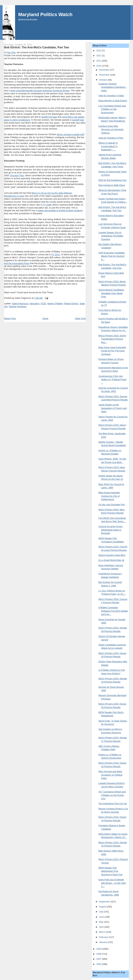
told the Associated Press (17, 263)
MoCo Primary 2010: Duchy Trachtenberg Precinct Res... (112, 339)
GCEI (43, 304)
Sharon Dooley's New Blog (112, 555)
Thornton (14, 175)
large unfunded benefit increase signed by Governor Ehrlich (40, 91)
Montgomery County (14, 196)
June (102, 917)
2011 (99, 61)
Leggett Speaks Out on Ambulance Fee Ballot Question (111, 236)
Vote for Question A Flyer (111, 138)
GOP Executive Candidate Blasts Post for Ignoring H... (112, 256)
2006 (99, 964)
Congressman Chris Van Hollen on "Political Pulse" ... (113, 380)
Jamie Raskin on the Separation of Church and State (113, 408)
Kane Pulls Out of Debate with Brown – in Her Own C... (112, 883)
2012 (99, 56)
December (105, 70)
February (104, 937)
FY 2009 (47, 205)
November (105, 75)
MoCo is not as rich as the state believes (52, 193)
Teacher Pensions (18, 306)
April (102, 927)
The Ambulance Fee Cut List (113, 803)
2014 (99, 51)
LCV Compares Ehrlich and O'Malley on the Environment (112, 109)
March (103, 932)
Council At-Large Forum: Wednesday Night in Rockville (111, 530)
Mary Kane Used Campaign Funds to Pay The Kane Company (112, 351)
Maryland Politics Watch (45, 14)
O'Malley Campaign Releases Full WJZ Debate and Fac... (113, 611)
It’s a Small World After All (111, 560)
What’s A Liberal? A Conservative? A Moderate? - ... (108, 146)
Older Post (80, 318)
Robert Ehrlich (71, 304)
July (101, 912)
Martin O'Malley (55, 304)
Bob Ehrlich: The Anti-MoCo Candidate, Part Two (37, 47)
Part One (11, 52)
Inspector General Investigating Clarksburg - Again (113, 87)
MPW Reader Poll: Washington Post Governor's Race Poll (110, 871)
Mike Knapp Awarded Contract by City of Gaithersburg (109, 496)
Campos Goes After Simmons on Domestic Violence (111, 129)
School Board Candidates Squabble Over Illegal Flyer (111, 293)
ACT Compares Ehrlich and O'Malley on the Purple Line (112, 795)
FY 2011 (56, 254)
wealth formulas (49, 117)
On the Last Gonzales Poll (112, 505)
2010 (99, 66)
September (105, 902)
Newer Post (10, 318)
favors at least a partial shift (70, 134)
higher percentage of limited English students (60, 210)
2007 (99, 959)
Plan (22, 175)
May (101, 922)
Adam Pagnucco (20, 304)
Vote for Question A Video (111, 96)
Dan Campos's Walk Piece (112, 185)
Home (45, 318)
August (103, 907)
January (103, 942)
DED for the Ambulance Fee (113, 180)
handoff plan (78, 120)
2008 (99, 954)
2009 (99, 949)
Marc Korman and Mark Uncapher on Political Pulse (110, 775)
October (103, 80)
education (34, 304)
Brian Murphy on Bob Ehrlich (113, 101)
